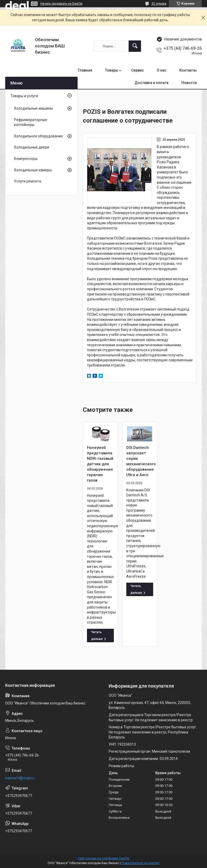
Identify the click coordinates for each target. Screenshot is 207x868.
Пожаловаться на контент (141, 863)
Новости (189, 83)
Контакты (188, 70)
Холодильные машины (33, 108)
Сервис (138, 70)
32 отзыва (159, 4)
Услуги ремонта (28, 181)
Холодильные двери (32, 147)
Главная (85, 70)
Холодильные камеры (33, 170)
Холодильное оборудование (38, 136)
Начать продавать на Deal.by (61, 4)
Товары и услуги (24, 96)
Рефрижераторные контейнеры (31, 122)
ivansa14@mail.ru (20, 778)
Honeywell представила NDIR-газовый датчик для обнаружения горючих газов (100, 464)
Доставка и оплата (151, 83)
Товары (112, 70)
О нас (162, 70)
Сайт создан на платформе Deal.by (104, 858)
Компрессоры (26, 159)
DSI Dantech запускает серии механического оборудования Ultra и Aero (140, 461)
